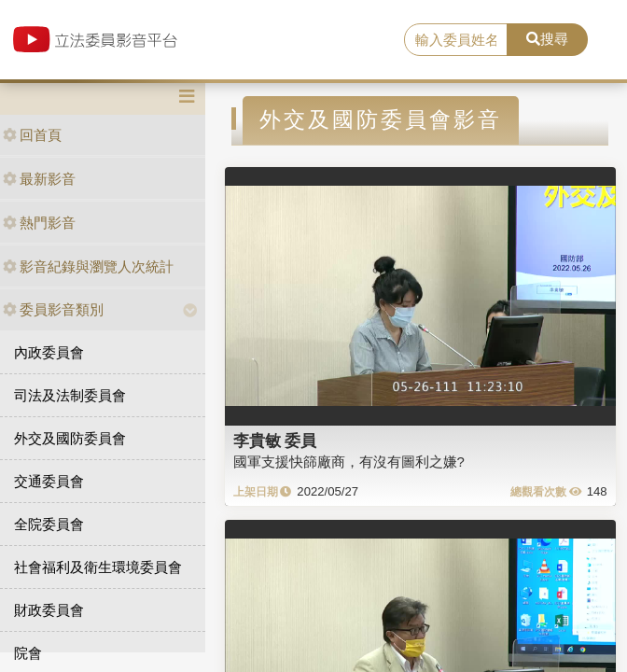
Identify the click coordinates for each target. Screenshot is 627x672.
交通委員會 (49, 481)
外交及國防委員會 (70, 438)
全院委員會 (49, 524)
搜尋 (547, 39)
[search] (456, 40)
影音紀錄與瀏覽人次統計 (88, 266)
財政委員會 (49, 610)
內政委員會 (49, 352)
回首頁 (32, 135)
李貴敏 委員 (275, 441)
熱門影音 (39, 223)
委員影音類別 (53, 309)
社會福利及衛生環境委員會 (98, 567)
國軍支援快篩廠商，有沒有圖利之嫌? (349, 462)
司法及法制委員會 (70, 395)
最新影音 (39, 179)
